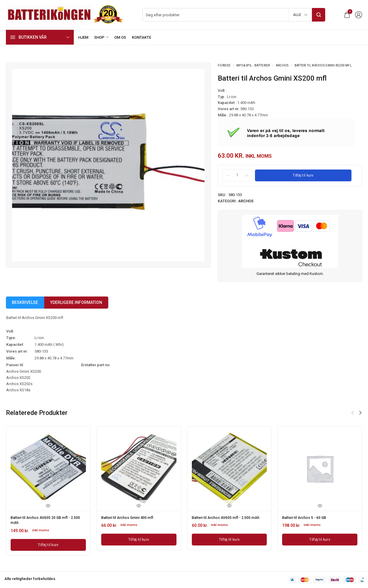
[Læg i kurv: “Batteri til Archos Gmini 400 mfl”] (139, 539)
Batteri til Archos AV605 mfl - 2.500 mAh (225, 519)
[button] (360, 413)
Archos (282, 65)
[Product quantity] (237, 175)
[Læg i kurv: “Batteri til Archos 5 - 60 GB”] (320, 539)
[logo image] (65, 14)
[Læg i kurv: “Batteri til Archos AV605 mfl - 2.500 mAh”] (229, 543)
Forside (224, 65)
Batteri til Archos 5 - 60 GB (307, 517)
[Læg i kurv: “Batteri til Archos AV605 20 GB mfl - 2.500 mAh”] (48, 543)
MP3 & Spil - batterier (253, 65)
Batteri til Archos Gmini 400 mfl (131, 517)
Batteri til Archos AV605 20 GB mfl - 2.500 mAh (44, 519)
